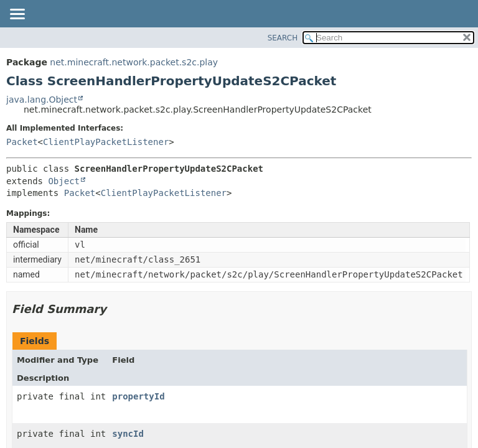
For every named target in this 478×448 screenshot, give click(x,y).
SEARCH (283, 38)
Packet (22, 142)
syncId (128, 434)
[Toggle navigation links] (17, 15)
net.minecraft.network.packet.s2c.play (134, 62)
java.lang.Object (42, 100)
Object (64, 181)
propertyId (138, 396)
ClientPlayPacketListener (106, 142)
